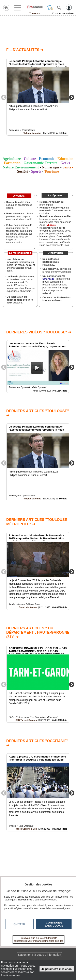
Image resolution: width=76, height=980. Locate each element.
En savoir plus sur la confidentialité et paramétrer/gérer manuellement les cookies (39, 940)
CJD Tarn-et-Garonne (26, 720)
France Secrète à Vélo (26, 829)
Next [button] (72, 97)
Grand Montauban (28, 607)
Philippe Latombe (32, 133)
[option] (38, 97)
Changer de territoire (63, 14)
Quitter (19, 924)
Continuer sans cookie (54, 924)
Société (22, 171)
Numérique (51, 167)
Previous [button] (4, 97)
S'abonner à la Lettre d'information (39, 955)
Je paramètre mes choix (57, 969)
